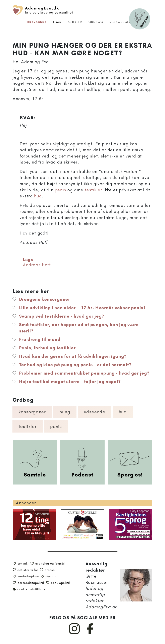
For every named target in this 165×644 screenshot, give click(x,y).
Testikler (28, 426)
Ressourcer (120, 22)
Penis (56, 426)
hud (38, 196)
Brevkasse (37, 22)
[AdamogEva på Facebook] (90, 633)
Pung (65, 412)
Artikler (75, 22)
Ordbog (96, 22)
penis (61, 190)
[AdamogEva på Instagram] (75, 633)
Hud (123, 412)
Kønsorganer (32, 412)
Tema (57, 22)
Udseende (95, 412)
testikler (94, 190)
